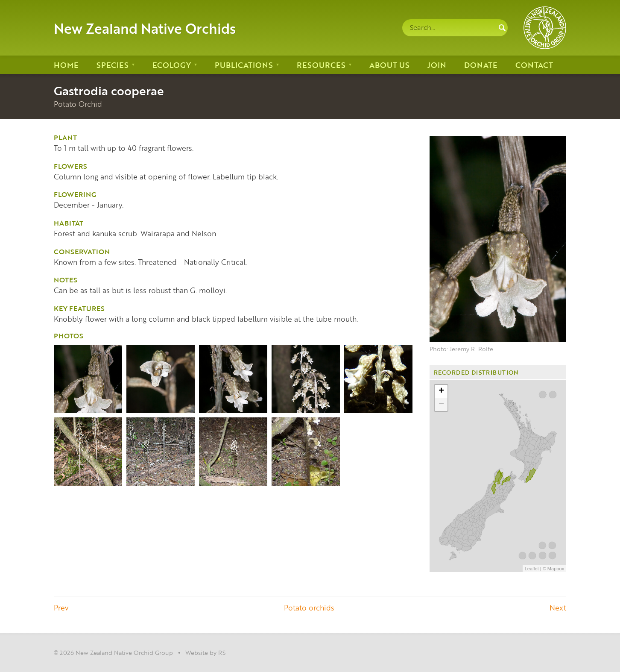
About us (389, 65)
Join (437, 65)
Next (558, 607)
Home (66, 65)
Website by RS (205, 652)
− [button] (441, 405)
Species (113, 65)
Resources (321, 65)
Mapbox (556, 569)
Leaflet (532, 569)
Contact (534, 65)
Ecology (172, 65)
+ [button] (441, 391)
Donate (481, 65)
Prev (61, 607)
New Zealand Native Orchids (145, 28)
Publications (244, 65)
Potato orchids (309, 607)
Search (502, 28)
